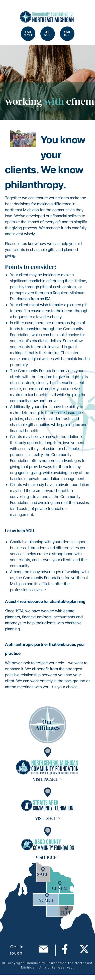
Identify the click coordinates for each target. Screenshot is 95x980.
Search (10, 10)
